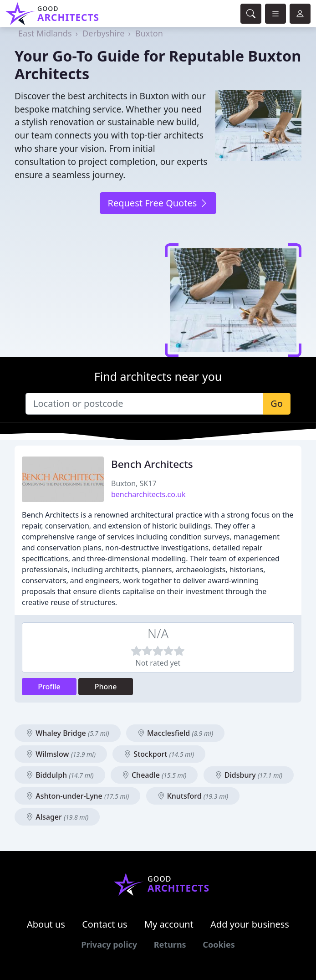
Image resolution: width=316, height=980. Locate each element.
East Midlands (45, 33)
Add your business (250, 924)
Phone (106, 687)
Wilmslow (61, 754)
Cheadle (154, 775)
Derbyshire (103, 33)
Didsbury (249, 775)
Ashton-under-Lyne (77, 796)
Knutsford (193, 796)
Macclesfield (175, 733)
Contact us (105, 924)
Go (277, 403)
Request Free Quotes (158, 203)
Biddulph (60, 775)
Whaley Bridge (68, 733)
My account (169, 924)
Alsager (57, 817)
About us (46, 924)
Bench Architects (152, 464)
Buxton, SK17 (134, 483)
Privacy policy (109, 944)
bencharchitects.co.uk (148, 494)
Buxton (149, 33)
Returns (170, 944)
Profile (49, 687)
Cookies (219, 944)
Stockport (159, 754)
